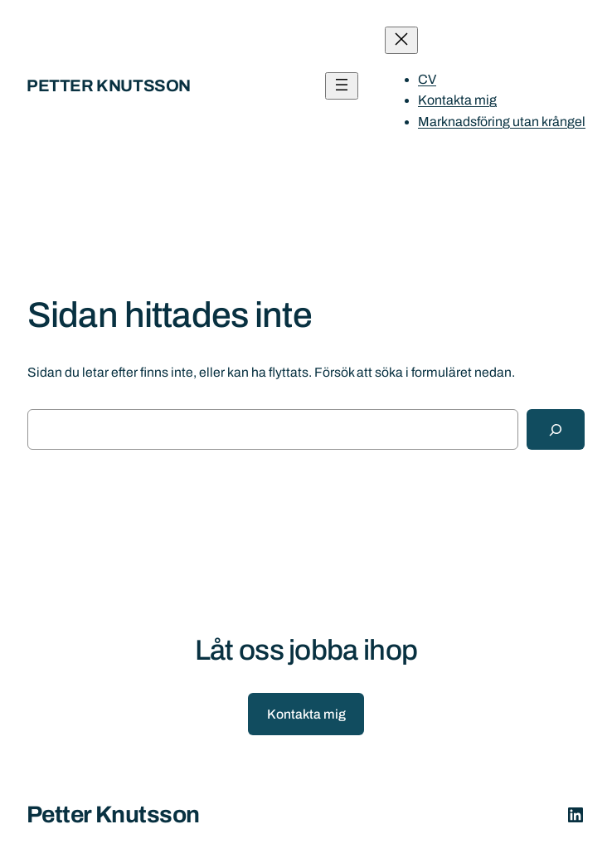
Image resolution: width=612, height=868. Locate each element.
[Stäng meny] (401, 40)
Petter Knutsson (109, 85)
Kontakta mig (306, 714)
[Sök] (556, 429)
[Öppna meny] (342, 86)
